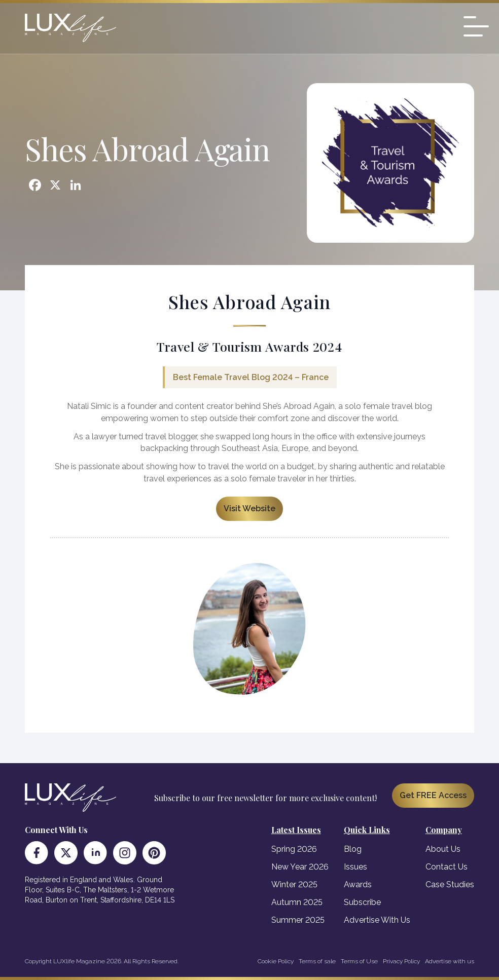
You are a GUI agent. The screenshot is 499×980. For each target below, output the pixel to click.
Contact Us (447, 867)
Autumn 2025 (297, 902)
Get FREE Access (433, 795)
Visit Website (249, 508)
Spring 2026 (294, 849)
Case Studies (450, 884)
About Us (443, 849)
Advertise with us (450, 961)
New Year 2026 (300, 867)
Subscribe (362, 902)
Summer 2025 (298, 920)
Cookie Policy (276, 961)
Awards (358, 884)
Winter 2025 (294, 884)
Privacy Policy (401, 961)
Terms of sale (317, 961)
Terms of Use (359, 961)
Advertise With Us (377, 920)
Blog (353, 849)
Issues (355, 867)
